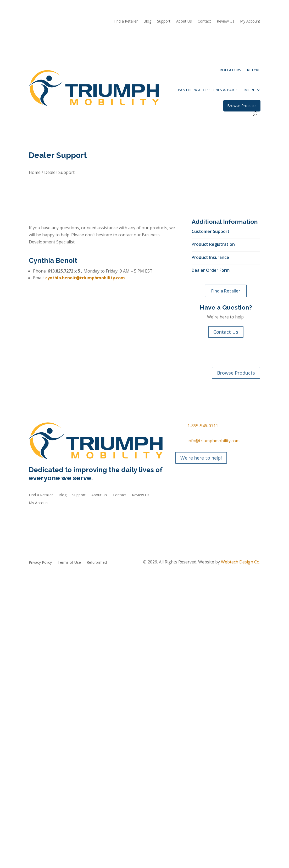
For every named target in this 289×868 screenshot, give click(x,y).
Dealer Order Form (211, 270)
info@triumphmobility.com (213, 441)
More (250, 90)
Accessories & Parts (84, 384)
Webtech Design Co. (241, 562)
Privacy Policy (40, 563)
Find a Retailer (226, 291)
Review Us (226, 22)
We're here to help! (201, 458)
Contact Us (226, 332)
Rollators (230, 70)
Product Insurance (210, 257)
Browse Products (242, 106)
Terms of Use (69, 563)
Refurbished (116, 384)
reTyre (254, 70)
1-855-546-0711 (203, 426)
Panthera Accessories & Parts (208, 90)
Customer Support (211, 231)
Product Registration (213, 244)
